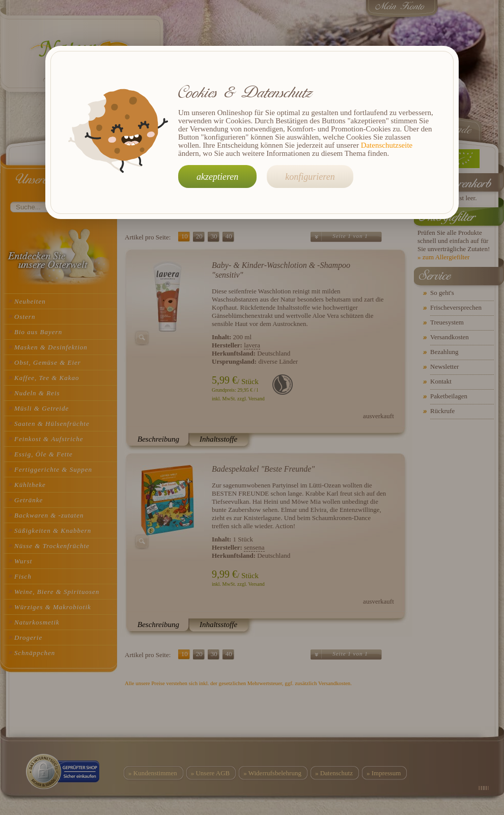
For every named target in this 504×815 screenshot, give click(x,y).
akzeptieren (217, 177)
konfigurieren (310, 177)
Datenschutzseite (387, 145)
